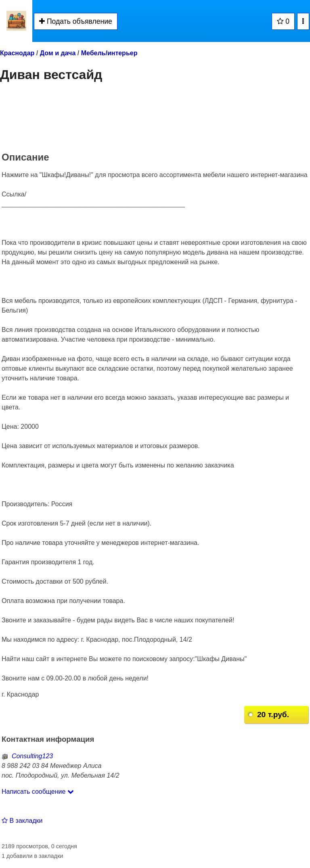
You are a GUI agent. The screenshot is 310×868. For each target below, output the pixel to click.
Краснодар (17, 53)
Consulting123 (27, 756)
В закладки (22, 821)
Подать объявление (76, 21)
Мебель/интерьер (109, 53)
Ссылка (13, 194)
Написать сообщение (38, 792)
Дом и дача (58, 53)
